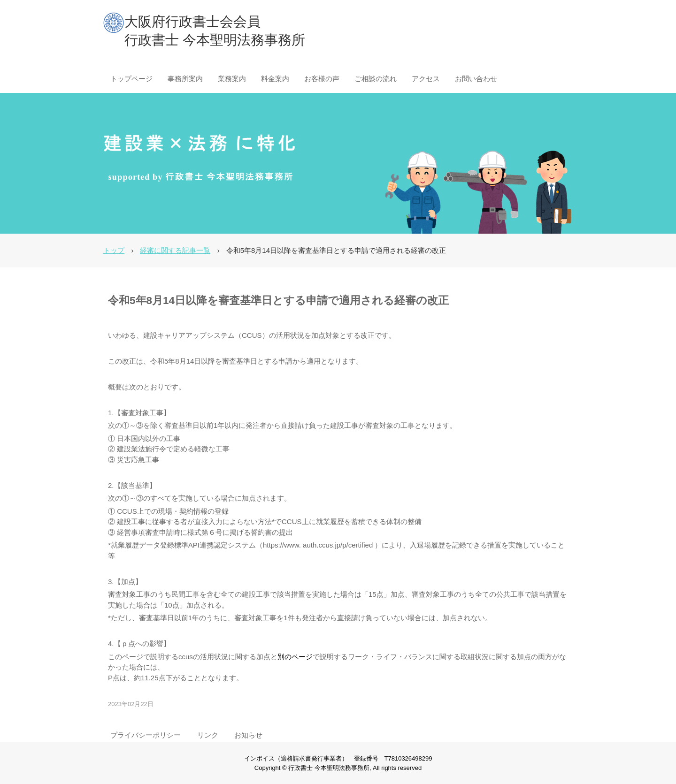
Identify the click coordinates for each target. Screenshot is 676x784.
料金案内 (275, 79)
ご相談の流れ (376, 79)
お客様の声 (322, 79)
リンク (208, 735)
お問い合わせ (476, 79)
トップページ (131, 79)
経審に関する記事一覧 (175, 250)
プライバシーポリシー (146, 735)
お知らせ (248, 735)
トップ (114, 250)
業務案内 (232, 79)
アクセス (426, 79)
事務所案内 (185, 79)
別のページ (295, 657)
